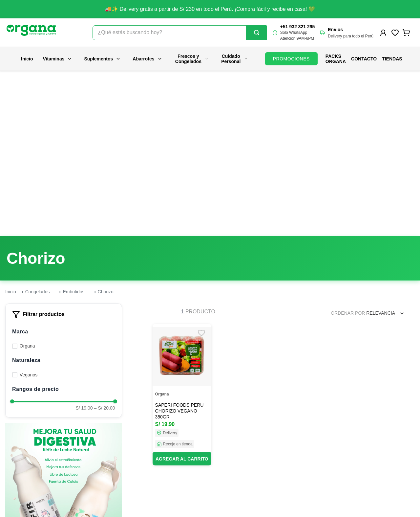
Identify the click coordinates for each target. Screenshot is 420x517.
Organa (27, 181)
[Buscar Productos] (257, 33)
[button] (64, 167)
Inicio (27, 59)
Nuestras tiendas (114, 447)
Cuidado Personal (234, 59)
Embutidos (73, 127)
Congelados (38, 127)
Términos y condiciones (228, 486)
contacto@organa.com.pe (348, 456)
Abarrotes (147, 59)
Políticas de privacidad (227, 460)
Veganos (29, 210)
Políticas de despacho (227, 473)
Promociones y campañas (231, 447)
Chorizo (106, 127)
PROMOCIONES (291, 59)
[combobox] (180, 33)
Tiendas (392, 59)
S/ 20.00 (105, 243)
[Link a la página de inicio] (11, 127)
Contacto (364, 59)
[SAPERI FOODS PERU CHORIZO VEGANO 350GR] (182, 230)
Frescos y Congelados (192, 59)
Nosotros (106, 434)
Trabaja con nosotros (118, 460)
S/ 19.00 (84, 243)
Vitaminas (58, 59)
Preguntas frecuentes (226, 434)
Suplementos (102, 59)
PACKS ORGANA (336, 59)
